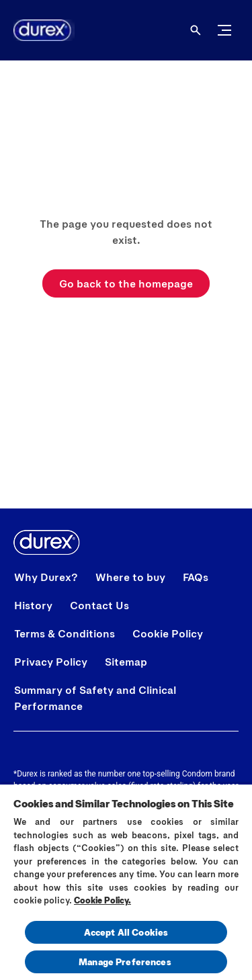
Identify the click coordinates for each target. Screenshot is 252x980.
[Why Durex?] (46, 577)
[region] (126, 882)
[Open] (196, 30)
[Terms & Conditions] (65, 633)
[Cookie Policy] (168, 633)
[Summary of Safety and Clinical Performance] (126, 698)
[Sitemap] (126, 662)
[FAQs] (196, 577)
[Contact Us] (99, 605)
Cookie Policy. (102, 900)
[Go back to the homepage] (126, 283)
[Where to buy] (130, 577)
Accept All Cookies (126, 932)
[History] (33, 605)
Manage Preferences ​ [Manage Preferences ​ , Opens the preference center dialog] (126, 962)
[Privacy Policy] (51, 662)
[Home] (37, 30)
